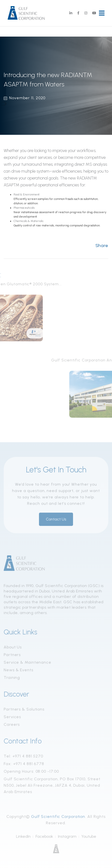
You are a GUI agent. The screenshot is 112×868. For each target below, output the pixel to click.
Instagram (67, 837)
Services (12, 718)
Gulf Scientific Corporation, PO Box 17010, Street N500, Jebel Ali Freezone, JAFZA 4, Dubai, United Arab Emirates (52, 786)
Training (12, 679)
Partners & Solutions (24, 710)
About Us (13, 648)
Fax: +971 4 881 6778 (24, 765)
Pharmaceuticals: (24, 208)
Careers (12, 725)
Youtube (89, 837)
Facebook (44, 837)
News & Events (19, 671)
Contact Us (56, 520)
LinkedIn (23, 837)
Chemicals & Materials (28, 221)
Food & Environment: (27, 194)
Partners (12, 656)
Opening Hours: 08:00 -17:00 (31, 772)
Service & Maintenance (28, 663)
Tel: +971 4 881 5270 (23, 757)
